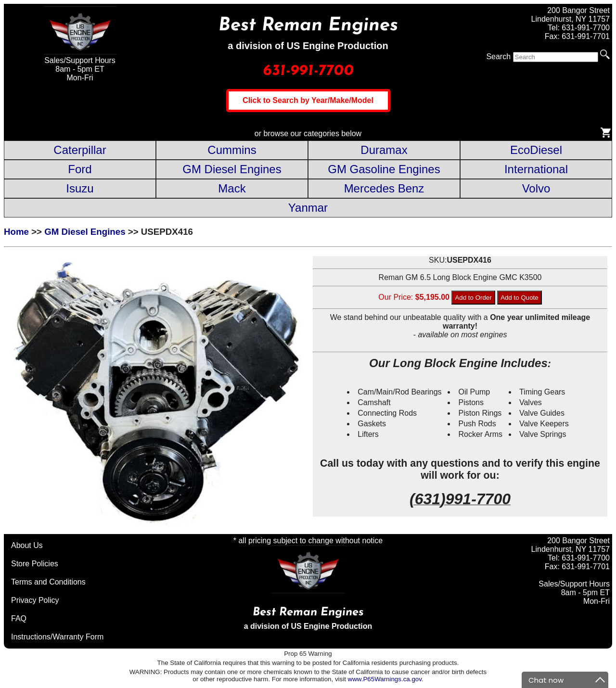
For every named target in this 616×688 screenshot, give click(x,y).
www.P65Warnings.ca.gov (385, 679)
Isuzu (80, 188)
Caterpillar (80, 150)
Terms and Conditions (48, 582)
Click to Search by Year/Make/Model (308, 100)
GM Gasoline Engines (384, 169)
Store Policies (35, 564)
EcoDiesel (536, 150)
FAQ (19, 618)
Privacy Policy (35, 600)
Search (498, 57)
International (536, 169)
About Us (27, 545)
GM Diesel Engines (232, 169)
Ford (80, 169)
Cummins (232, 150)
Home (16, 232)
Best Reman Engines (308, 26)
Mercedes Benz (384, 188)
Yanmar (308, 208)
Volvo (536, 188)
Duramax (384, 150)
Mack (232, 188)
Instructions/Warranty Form (57, 637)
